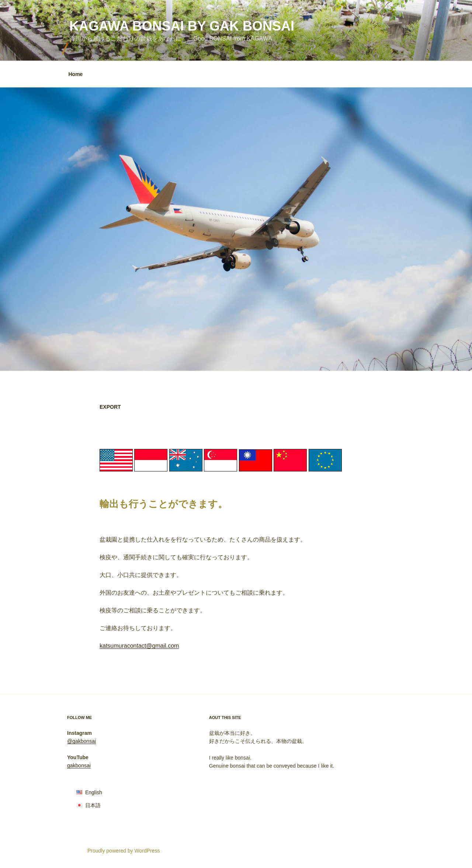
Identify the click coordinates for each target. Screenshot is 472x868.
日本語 (93, 805)
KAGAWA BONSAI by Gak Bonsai (182, 26)
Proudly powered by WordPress (124, 851)
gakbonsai (79, 765)
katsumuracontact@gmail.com (139, 646)
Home (76, 74)
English (94, 792)
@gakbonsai (81, 741)
